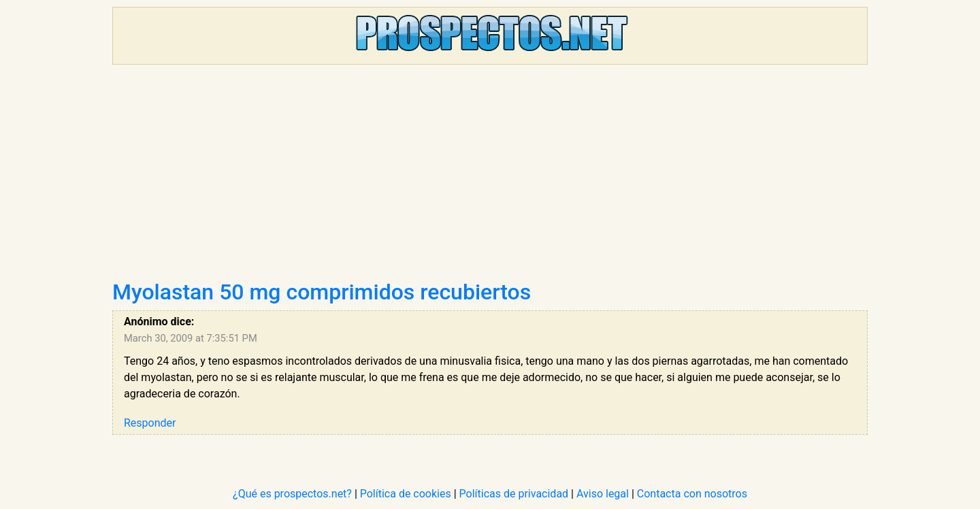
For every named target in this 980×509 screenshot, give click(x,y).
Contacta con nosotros (692, 494)
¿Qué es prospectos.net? (292, 494)
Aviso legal (603, 494)
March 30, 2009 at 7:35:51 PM (191, 338)
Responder (150, 423)
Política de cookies (406, 494)
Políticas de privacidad (514, 494)
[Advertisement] (490, 177)
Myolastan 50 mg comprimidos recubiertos (322, 292)
